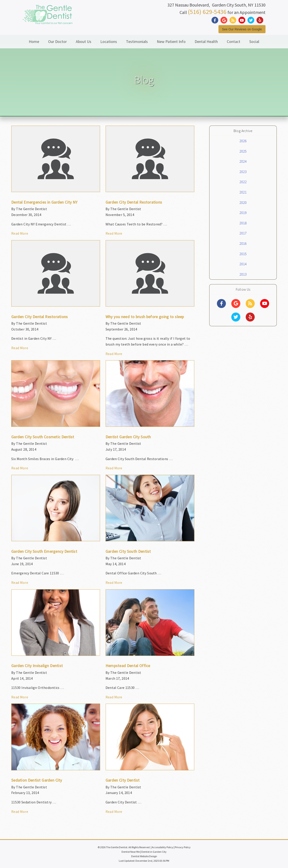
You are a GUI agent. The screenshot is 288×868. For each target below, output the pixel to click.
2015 (243, 254)
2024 (243, 161)
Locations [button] (109, 42)
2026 (243, 141)
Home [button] (34, 42)
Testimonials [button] (137, 42)
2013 (243, 274)
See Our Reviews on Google (242, 29)
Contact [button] (234, 42)
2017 (243, 233)
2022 (243, 182)
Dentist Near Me (131, 852)
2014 (243, 264)
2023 (243, 172)
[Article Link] (56, 183)
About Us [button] (84, 42)
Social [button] (254, 42)
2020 (243, 202)
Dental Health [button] (206, 42)
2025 (243, 151)
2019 (243, 213)
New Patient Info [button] (171, 42)
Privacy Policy (183, 847)
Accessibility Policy (163, 847)
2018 (243, 223)
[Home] (48, 19)
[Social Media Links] (221, 304)
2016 (243, 243)
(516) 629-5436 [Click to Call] (207, 11)
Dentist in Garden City (154, 852)
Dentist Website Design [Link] (144, 856)
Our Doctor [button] (57, 42)
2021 (243, 192)
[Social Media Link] (216, 20)
